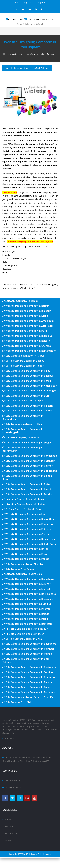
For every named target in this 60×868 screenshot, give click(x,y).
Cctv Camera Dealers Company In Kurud (27, 489)
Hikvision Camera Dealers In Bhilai (23, 499)
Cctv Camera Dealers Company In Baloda (27, 682)
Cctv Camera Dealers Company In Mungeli (28, 654)
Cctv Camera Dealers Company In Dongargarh (30, 471)
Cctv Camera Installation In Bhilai (23, 424)
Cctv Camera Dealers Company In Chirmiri (28, 466)
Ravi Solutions (9, 720)
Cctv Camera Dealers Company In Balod (26, 687)
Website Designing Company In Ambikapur (28, 321)
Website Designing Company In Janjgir (25, 514)
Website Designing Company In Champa (27, 346)
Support (42, 3)
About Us (9, 826)
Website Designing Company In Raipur (26, 306)
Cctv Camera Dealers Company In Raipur (27, 371)
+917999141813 (16, 20)
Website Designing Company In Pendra (26, 559)
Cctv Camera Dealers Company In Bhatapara (29, 667)
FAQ (16, 3)
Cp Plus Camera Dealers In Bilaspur (24, 361)
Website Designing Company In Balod (25, 619)
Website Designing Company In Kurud (25, 554)
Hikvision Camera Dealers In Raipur (24, 504)
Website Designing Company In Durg (25, 331)
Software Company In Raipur (20, 301)
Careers (9, 840)
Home (6, 54)
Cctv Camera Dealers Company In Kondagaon (30, 456)
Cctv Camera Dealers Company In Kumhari (28, 649)
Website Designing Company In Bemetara (27, 624)
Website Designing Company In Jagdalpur (27, 336)
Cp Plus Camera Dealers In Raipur (23, 366)
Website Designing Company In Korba (25, 316)
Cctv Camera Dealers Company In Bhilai (26, 484)
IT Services (11, 833)
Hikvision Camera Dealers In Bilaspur (25, 629)
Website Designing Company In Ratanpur (27, 529)
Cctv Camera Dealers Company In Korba (27, 381)
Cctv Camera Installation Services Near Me (28, 697)
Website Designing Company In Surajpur (27, 604)
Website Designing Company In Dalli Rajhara (29, 594)
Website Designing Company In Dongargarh (29, 539)
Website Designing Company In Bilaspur (27, 311)
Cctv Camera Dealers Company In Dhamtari (29, 677)
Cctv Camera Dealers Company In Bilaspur (28, 376)
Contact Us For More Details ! (30, 24)
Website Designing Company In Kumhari (27, 584)
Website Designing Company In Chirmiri (26, 534)
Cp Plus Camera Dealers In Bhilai (22, 639)
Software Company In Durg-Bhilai (23, 574)
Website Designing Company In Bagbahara (28, 579)
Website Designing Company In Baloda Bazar (29, 544)
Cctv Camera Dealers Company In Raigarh (28, 406)
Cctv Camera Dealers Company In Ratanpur (28, 461)
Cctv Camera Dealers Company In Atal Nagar (29, 390)
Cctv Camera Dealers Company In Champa (28, 410)
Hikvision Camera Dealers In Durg (23, 634)
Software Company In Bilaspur (21, 437)
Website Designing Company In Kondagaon (28, 524)
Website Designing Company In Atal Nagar (28, 326)
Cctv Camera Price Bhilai (18, 702)
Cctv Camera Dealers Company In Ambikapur (30, 386)
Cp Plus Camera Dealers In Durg (22, 509)
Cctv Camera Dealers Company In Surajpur (28, 672)
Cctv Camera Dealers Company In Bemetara (29, 692)
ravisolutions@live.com (41, 20)
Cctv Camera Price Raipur (18, 569)
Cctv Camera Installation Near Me (23, 564)
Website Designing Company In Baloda (26, 614)
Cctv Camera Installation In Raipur (23, 356)
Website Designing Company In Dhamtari (27, 609)
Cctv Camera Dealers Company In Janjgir (27, 442)
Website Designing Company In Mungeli (26, 589)
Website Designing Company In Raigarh (26, 341)
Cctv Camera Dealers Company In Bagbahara (29, 644)
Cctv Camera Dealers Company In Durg (26, 396)
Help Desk (28, 3)
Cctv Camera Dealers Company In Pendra (27, 494)
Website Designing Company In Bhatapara (28, 599)
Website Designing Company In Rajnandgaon (29, 351)
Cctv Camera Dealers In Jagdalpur (23, 400)
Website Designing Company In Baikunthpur (29, 519)
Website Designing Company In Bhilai (25, 549)
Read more (8, 738)
